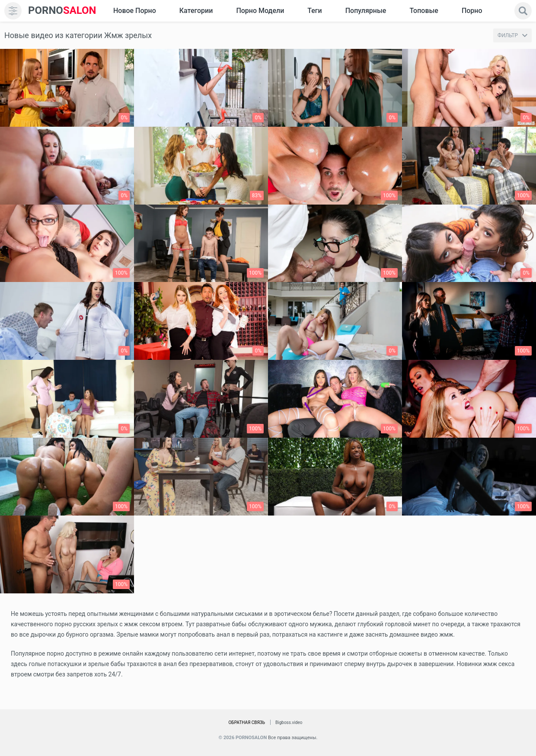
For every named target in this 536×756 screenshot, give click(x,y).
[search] (523, 11)
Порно (472, 11)
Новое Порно (135, 11)
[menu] (13, 11)
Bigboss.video (289, 722)
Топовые (424, 11)
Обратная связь (247, 722)
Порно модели (260, 11)
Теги (314, 11)
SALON (62, 11)
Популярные (366, 11)
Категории (196, 11)
